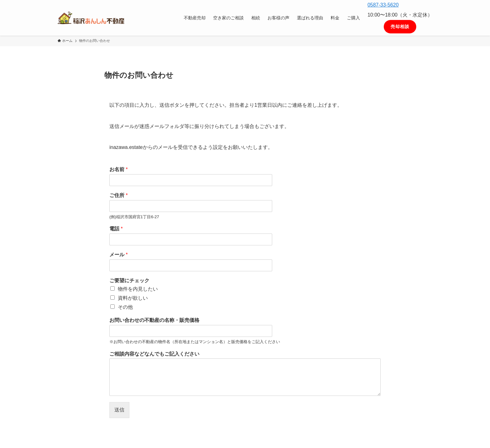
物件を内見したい (138, 289)
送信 (119, 410)
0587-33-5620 (383, 5)
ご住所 (119, 195)
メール (119, 255)
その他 (125, 307)
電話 (116, 229)
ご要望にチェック (129, 281)
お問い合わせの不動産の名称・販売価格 (154, 320)
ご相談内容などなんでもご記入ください (154, 354)
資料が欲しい (133, 298)
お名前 (119, 169)
